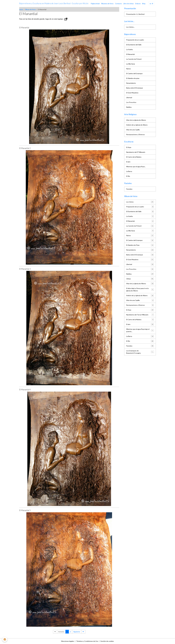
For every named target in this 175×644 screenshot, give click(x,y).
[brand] (54, 3)
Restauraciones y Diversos (135, 134)
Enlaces (138, 4)
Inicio (21, 9)
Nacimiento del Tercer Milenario (140, 315)
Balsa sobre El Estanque (135, 88)
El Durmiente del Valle (134, 45)
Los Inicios (140, 202)
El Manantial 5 (25, 510)
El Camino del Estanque (134, 73)
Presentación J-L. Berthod (135, 14)
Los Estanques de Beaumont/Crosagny (140, 352)
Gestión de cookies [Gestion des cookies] (107, 641)
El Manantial (24, 28)
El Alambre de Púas (140, 245)
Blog (144, 4)
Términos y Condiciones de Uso (87, 641)
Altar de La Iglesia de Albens (136, 120)
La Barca (129, 171)
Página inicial (95, 4)
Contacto (118, 4)
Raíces (129, 69)
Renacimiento (131, 83)
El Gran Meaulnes (132, 93)
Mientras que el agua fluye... (136, 167)
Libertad (129, 97)
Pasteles (129, 189)
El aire (128, 162)
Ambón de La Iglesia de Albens (137, 125)
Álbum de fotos (30, 9)
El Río (128, 176)
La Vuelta (129, 49)
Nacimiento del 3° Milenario (136, 152)
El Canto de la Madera (134, 157)
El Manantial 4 (25, 390)
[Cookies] (5, 639)
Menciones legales (68, 641)
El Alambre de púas (133, 78)
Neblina (129, 107)
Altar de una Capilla (133, 130)
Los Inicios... (130, 27)
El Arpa (129, 147)
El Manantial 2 (25, 148)
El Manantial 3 (25, 269)
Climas (140, 279)
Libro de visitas (129, 4)
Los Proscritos (131, 102)
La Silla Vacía (131, 64)
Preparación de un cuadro (135, 40)
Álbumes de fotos (107, 4)
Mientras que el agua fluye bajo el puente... (140, 330)
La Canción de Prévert (134, 59)
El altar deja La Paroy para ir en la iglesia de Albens (140, 289)
